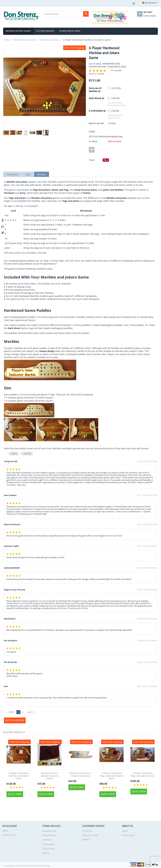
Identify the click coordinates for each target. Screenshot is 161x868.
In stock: (93, 141)
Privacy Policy (49, 849)
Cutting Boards (45, 31)
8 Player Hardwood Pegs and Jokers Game (143, 775)
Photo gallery (49, 844)
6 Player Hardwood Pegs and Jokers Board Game (112, 776)
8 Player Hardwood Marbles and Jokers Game (19, 776)
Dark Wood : (97, 98)
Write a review (96, 74)
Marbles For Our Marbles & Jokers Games (50, 776)
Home (7, 40)
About (125, 831)
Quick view (15, 794)
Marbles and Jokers (50, 40)
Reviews (42, 174)
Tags (28, 174)
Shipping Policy (49, 831)
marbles (28, 454)
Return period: (97, 123)
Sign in (5, 830)
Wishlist (86, 840)
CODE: (92, 132)
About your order (90, 835)
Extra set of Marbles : (95, 90)
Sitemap (46, 853)
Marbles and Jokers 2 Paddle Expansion (81, 775)
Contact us (47, 840)
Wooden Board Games (18, 31)
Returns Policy (49, 835)
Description (12, 174)
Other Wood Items (70, 31)
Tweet (92, 160)
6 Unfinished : (97, 111)
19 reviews (116, 70)
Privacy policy (128, 835)
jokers (14, 454)
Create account (9, 835)
